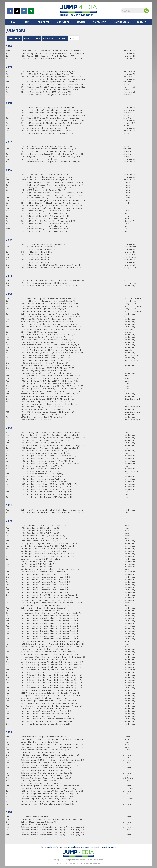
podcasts (48, 39)
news (27, 22)
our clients (63, 22)
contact (141, 22)
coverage (62, 39)
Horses (28, 39)
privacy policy (59, 860)
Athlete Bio (15, 39)
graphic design (122, 22)
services (81, 22)
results (74, 39)
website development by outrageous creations (87, 860)
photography (100, 22)
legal (67, 860)
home (14, 22)
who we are (43, 22)
